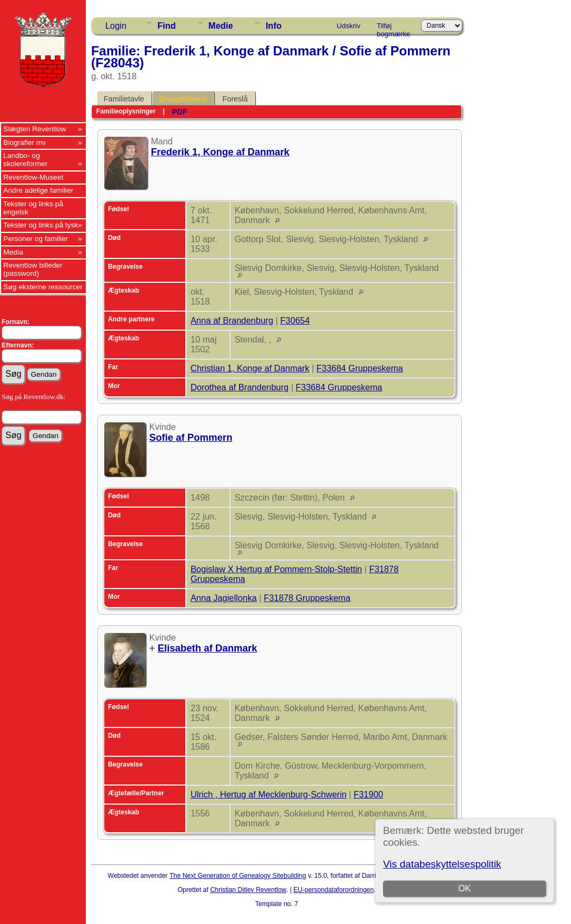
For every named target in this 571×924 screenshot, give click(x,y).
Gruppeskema (183, 99)
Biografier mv (25, 143)
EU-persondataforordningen (334, 890)
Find (167, 26)
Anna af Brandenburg (232, 321)
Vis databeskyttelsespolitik (442, 864)
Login (116, 26)
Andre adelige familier (38, 190)
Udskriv (349, 26)
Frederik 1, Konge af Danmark (220, 152)
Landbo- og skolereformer (25, 160)
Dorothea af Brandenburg (240, 387)
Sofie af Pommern (191, 438)
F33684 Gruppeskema (359, 368)
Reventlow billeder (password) (33, 269)
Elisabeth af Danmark (207, 648)
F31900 (368, 795)
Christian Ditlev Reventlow (248, 890)
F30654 (295, 321)
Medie (221, 26)
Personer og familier (36, 239)
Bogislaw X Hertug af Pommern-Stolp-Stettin (277, 569)
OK (465, 888)
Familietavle (124, 99)
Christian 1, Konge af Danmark (250, 368)
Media (13, 252)
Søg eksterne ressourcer (43, 287)
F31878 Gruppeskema (307, 598)
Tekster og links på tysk (41, 225)
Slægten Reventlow (35, 129)
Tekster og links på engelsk (33, 208)
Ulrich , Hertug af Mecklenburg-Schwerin (269, 795)
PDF (179, 112)
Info (274, 26)
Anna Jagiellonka (224, 598)
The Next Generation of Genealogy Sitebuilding (238, 876)
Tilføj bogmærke (393, 28)
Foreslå (235, 99)
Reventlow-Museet (33, 177)
